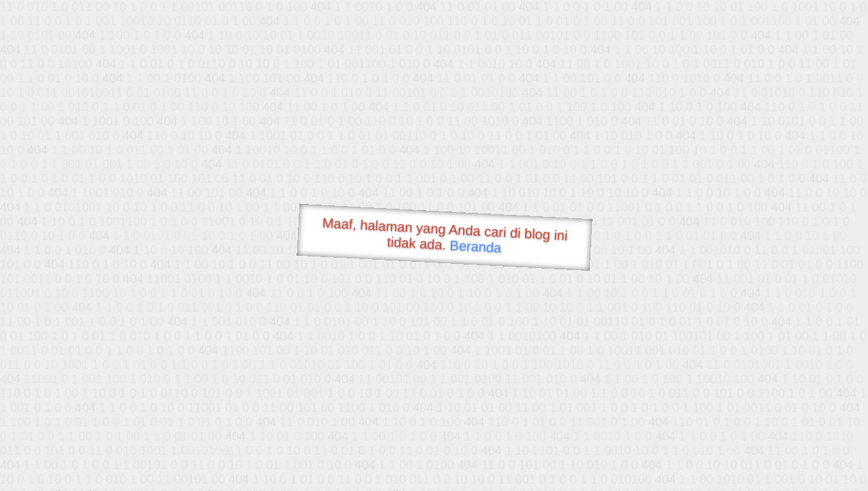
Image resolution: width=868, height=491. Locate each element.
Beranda (476, 246)
